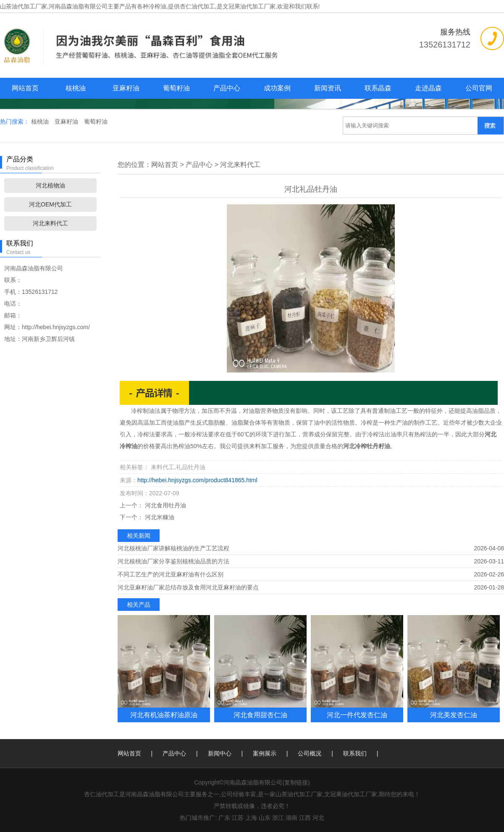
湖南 (291, 818)
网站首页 (25, 88)
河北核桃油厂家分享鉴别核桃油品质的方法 (173, 561)
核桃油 (76, 88)
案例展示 (265, 753)
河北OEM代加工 (50, 204)
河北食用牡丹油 (165, 505)
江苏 (238, 818)
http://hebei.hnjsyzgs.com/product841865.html (197, 480)
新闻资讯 (328, 88)
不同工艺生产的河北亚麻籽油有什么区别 (171, 574)
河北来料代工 (50, 223)
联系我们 (355, 753)
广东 (224, 818)
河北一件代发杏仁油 (357, 715)
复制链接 (296, 782)
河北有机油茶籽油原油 (164, 715)
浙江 (278, 818)
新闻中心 (220, 753)
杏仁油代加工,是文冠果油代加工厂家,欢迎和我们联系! (250, 6)
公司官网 (479, 88)
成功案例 (277, 88)
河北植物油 (50, 185)
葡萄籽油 (176, 88)
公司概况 (310, 753)
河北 (318, 818)
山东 (265, 818)
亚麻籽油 (126, 88)
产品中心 (227, 88)
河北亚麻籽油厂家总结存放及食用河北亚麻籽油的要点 (188, 587)
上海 (251, 818)
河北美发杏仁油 (454, 715)
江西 (305, 818)
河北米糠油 (159, 517)
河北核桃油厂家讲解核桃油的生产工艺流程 (173, 548)
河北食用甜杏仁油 (260, 715)
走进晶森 (428, 88)
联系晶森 (378, 88)
